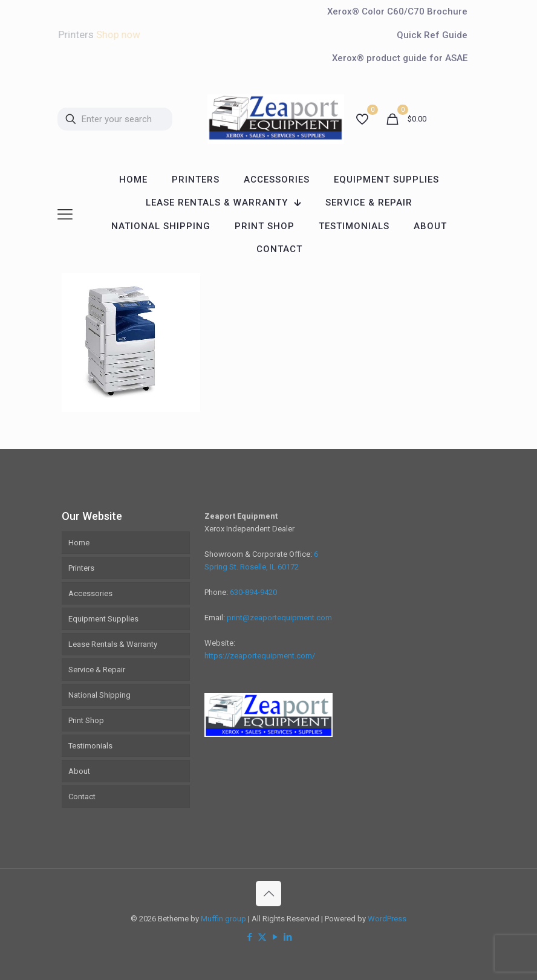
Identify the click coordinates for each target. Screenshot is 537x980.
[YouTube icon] (275, 937)
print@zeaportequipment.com (279, 618)
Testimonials (90, 746)
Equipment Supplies (103, 619)
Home (79, 543)
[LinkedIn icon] (288, 937)
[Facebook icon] (249, 937)
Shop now (118, 34)
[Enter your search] (115, 119)
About (79, 771)
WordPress (387, 919)
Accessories (90, 593)
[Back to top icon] (268, 894)
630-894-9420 (253, 592)
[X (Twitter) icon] (262, 937)
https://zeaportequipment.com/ (260, 656)
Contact (82, 797)
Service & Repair (97, 670)
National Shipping (99, 695)
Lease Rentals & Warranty (113, 644)
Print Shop (86, 720)
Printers (81, 568)
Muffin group (223, 919)
